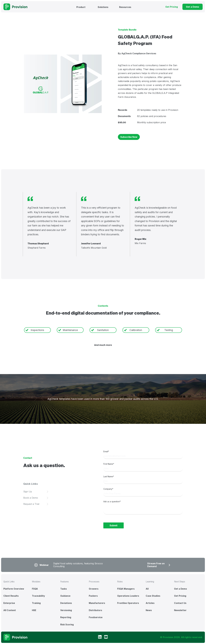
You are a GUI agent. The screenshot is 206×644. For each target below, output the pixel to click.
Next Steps (180, 582)
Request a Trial (31, 504)
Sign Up (28, 492)
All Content (10, 610)
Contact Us (180, 603)
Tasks (64, 589)
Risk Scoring (67, 625)
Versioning (66, 610)
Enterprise (9, 603)
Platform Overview (14, 589)
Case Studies (153, 596)
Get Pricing (180, 596)
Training (36, 603)
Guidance (65, 596)
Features (65, 582)
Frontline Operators (128, 603)
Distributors (95, 610)
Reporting (66, 617)
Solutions (103, 7)
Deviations (66, 603)
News (149, 610)
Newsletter (180, 610)
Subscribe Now (129, 137)
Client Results (11, 596)
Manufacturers (97, 603)
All (147, 589)
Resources (125, 7)
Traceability (38, 596)
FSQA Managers (126, 589)
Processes (94, 582)
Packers (93, 596)
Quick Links (9, 582)
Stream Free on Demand (156, 565)
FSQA (35, 589)
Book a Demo (31, 498)
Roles (120, 582)
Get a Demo (181, 589)
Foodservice (96, 617)
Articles (150, 603)
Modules (36, 582)
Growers (94, 589)
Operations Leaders (128, 596)
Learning (150, 582)
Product (81, 7)
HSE (34, 610)
